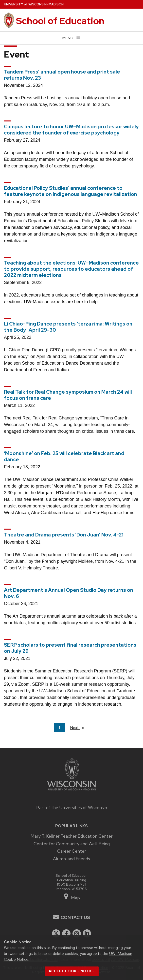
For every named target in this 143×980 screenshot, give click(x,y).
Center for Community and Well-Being (72, 844)
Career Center (72, 851)
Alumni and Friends (71, 859)
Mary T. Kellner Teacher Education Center (72, 836)
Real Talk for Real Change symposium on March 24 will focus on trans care (68, 395)
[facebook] (66, 934)
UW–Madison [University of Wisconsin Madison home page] (34, 4)
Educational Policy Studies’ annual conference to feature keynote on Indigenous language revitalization (71, 191)
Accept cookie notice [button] (72, 971)
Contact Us (75, 917)
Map (72, 898)
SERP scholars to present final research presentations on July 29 (70, 648)
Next (79, 728)
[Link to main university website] (71, 791)
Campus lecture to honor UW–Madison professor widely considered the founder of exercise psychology (71, 130)
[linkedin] (87, 934)
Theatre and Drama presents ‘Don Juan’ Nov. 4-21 (64, 535)
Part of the (72, 808)
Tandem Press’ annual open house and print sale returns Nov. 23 (62, 75)
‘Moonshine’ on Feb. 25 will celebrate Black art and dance (64, 456)
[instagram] (77, 934)
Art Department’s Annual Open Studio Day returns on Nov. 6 (69, 593)
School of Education (60, 21)
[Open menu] (71, 38)
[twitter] (56, 934)
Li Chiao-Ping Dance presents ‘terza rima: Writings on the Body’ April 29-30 (68, 327)
